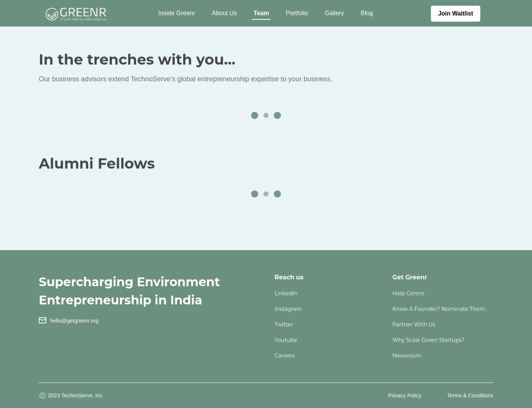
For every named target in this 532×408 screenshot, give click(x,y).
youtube (286, 340)
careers (285, 356)
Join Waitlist (456, 13)
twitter (284, 325)
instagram (288, 309)
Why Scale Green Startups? (429, 340)
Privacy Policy (405, 395)
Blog (367, 13)
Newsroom (407, 356)
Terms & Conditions (470, 395)
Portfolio (297, 13)
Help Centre (408, 293)
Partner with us (414, 325)
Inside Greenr (177, 13)
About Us (225, 13)
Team (261, 13)
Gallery (335, 13)
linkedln (286, 293)
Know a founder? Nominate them (439, 309)
